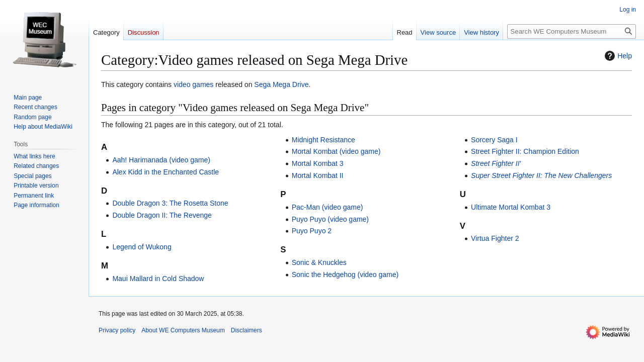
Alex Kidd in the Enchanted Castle (166, 172)
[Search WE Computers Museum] (572, 31)
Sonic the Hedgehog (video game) (345, 275)
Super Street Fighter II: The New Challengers (541, 175)
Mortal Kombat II (318, 175)
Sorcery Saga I (494, 140)
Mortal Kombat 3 (318, 163)
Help (617, 56)
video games (193, 84)
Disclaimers (247, 330)
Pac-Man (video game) (328, 207)
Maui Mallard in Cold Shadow (158, 279)
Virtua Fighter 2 (495, 238)
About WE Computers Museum (183, 330)
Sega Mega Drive (281, 84)
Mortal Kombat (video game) (336, 151)
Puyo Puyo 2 (312, 231)
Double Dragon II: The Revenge (162, 215)
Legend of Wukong (142, 247)
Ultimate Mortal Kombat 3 (511, 207)
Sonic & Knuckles (319, 262)
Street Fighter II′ (496, 163)
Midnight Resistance (324, 140)
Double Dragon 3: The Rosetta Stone (170, 203)
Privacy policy (117, 330)
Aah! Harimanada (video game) (161, 160)
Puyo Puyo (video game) (330, 219)
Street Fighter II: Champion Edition (525, 151)
